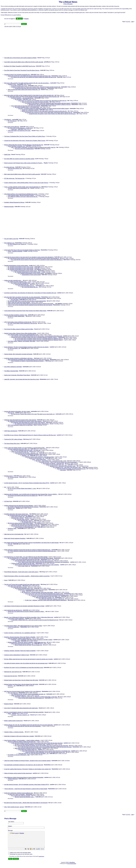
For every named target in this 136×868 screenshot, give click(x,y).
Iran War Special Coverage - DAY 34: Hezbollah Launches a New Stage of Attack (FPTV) (27, 785)
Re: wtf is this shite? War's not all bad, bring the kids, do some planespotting (27, 298)
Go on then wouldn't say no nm (19, 86)
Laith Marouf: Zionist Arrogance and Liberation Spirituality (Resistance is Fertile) (24, 606)
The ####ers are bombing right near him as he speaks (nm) (23, 496)
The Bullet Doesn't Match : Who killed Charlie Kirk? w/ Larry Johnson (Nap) (23, 626)
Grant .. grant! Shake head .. (39, 460)
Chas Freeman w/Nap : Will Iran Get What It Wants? (21, 195)
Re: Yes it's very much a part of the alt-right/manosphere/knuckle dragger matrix (49, 595)
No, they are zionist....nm (14, 348)
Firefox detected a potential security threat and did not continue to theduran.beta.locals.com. (27, 550)
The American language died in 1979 (24, 588)
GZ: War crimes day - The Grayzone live (14, 178)
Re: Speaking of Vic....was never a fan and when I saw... (67, 467)
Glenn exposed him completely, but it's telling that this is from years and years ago (28, 360)
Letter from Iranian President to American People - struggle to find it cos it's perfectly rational (27, 761)
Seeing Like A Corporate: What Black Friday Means (17, 375)
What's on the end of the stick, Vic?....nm (56, 465)
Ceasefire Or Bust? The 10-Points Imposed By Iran (17, 75)
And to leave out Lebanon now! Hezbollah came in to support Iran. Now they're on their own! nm (42, 101)
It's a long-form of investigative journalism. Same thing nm (33, 454)
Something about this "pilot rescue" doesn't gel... (16, 514)
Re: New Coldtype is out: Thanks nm (17, 244)
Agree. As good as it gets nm (18, 695)
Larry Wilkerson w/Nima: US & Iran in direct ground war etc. (23, 197)
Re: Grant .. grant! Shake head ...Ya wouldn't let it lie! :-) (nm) (51, 461)
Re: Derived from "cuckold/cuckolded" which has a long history (37, 592)
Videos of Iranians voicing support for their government (18, 773)
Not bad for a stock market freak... (16, 316)
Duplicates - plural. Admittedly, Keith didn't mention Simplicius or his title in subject (32, 640)
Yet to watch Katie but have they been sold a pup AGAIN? (26, 106)
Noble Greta (7, 154)
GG (5, 487)
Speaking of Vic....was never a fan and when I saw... (63, 466)
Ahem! (9, 714)
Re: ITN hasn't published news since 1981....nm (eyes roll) (26, 450)
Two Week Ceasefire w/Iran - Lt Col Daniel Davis (27, 107)
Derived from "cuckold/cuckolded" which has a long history (33, 590)
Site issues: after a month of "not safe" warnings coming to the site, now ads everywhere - (27, 83)
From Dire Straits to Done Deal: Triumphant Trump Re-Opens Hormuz (22, 70)
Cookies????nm (12, 84)
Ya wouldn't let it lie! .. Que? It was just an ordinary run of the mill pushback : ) (59, 462)
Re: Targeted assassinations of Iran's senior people (21, 267)
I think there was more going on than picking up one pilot (25, 524)
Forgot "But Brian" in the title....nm (16, 146)
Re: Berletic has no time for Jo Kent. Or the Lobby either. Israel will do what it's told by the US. (49, 112)
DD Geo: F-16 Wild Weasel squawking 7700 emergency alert (30, 744)
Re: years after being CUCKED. (19, 587)
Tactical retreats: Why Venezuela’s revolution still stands (18, 354)
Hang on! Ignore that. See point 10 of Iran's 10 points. (35, 102)
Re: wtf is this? (15, 300)
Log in (19, 19)
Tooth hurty (14, 129)
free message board (71, 867)
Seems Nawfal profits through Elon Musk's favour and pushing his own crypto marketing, (37, 565)
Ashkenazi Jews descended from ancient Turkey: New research (20, 420)
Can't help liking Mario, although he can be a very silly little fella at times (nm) (34, 561)
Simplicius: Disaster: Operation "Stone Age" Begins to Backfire (20, 651)
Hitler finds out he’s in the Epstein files (14, 534)
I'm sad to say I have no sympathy (16, 794)
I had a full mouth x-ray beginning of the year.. (19, 131)
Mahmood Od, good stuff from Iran (13, 672)
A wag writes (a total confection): (16, 619)
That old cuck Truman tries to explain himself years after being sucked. (22, 584)
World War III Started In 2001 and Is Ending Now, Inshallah (19, 736)
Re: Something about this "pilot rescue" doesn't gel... (21, 515)
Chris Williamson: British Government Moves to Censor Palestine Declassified (24, 777)
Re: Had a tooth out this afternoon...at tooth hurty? (20, 128)
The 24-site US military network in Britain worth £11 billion (19, 329)
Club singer (63, 470)
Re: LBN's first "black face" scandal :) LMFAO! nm (52, 599)
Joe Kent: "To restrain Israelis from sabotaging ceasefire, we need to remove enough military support (43, 108)
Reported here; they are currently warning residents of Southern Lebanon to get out (50, 105)
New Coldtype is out (9, 243)
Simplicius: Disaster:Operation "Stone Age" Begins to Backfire (20, 637)
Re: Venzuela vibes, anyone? (22, 519)
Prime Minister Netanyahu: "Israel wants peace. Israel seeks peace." (21, 572)
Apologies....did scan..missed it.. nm (20, 715)
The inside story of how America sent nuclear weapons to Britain (20, 58)
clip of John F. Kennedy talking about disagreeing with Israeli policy (21, 708)
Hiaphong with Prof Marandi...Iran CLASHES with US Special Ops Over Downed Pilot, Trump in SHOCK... (31, 494)
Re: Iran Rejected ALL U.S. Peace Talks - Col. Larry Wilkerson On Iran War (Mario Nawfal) (30, 558)
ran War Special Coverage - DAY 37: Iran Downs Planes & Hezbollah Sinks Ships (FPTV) (27, 483)
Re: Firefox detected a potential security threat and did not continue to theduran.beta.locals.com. (32, 551)
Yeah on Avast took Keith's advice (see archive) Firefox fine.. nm (24, 90)
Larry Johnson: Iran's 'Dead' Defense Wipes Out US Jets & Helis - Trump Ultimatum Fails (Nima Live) (37, 336)
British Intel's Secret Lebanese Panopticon (15, 538)
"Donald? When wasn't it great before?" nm (19, 188)
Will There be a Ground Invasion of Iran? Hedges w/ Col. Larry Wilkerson (23, 691)
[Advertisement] (57, 41)
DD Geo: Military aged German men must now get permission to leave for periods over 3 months (28, 659)
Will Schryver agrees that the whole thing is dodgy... (21, 523)
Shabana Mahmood (13, 779)
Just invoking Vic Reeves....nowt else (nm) (53, 463)
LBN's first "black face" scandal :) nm (45, 598)
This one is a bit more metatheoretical (24, 149)
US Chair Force (8, 501)
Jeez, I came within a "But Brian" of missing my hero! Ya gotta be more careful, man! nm (33, 147)
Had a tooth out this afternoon (12, 127)
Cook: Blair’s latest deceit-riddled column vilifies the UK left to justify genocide (24, 62)
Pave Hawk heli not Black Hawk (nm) (27, 750)
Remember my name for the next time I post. (20, 857)
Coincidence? (8, 120)
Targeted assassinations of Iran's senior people (16, 265)
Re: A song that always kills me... (26, 286)
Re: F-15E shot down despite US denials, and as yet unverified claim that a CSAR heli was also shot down (41, 746)
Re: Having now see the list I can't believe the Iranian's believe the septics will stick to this (34, 77)
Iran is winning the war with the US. (13, 610)
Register (22, 833)
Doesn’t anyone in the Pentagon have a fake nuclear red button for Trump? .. (24, 163)
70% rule (10, 544)
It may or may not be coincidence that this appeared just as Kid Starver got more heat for (30, 305)
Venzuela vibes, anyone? (18, 518)
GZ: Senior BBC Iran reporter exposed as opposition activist (19, 159)
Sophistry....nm (25, 456)
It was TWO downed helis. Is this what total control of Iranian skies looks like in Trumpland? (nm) (46, 751)
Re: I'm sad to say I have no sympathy (21, 796)
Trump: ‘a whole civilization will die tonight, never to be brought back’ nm (22, 187)
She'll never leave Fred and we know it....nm (22, 644)
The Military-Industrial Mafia (11, 371)
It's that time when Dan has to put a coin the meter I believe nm (31, 88)
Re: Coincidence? (12, 121)
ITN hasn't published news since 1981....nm (19, 449)
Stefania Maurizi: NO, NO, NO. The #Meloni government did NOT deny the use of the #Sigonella (28, 725)
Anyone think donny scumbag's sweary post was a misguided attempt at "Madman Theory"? (34, 337)
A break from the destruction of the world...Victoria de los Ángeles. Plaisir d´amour (25, 141)
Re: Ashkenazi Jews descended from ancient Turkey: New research (25, 421)
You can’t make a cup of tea (11, 239)
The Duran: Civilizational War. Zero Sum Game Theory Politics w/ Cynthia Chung (25, 136)
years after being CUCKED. (15, 586)
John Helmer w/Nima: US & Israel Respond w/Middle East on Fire (21, 194)
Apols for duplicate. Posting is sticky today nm (19, 638)
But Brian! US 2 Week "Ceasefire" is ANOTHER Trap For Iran (20, 66)
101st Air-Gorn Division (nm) (15, 168)
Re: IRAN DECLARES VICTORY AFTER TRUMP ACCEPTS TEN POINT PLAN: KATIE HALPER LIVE (33, 97)
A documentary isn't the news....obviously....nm (26, 453)
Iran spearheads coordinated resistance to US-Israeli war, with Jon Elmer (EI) (24, 765)
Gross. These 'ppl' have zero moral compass (19, 302)
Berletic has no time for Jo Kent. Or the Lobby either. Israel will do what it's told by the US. (44, 111)
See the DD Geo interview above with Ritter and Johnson (26, 526)
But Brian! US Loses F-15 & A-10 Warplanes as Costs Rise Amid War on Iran (24, 668)
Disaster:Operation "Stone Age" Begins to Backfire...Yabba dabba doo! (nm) (27, 642)
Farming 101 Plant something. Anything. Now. (16, 315)
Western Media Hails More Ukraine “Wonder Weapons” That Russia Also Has (24, 145)
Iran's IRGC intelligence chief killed (13, 367)
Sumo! (6, 580)
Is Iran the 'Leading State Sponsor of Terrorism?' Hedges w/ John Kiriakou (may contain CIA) (27, 769)
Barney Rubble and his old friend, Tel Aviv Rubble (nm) (28, 645)
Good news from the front (11, 676)
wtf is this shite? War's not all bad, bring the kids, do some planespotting (22, 297)
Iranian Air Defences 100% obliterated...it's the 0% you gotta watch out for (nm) (45, 752)
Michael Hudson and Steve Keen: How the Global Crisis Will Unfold (21, 680)
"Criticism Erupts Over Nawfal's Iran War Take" (23, 563)
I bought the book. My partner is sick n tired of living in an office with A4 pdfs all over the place (52, 114)
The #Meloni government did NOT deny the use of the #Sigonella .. (25, 726)
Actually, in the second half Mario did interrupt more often (26, 559)
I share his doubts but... (14, 627)
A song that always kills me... (22, 284)
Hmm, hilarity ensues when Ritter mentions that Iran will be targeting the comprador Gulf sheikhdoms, (44, 562)
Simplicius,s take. (12, 528)
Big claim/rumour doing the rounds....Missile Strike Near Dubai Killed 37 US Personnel (26, 803)
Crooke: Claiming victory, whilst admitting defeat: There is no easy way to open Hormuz (26, 183)
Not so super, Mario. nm (24, 566)
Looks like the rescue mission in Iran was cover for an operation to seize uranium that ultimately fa (29, 257)
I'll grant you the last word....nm (37, 458)
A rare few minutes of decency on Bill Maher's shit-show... (19, 358)
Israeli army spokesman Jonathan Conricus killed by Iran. (19, 793)
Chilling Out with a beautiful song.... (13, 280)
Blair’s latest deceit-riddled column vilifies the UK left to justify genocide (22, 174)
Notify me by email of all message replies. (20, 856)
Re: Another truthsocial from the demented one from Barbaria (23, 507)
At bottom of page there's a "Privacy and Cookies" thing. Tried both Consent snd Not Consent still (36, 87)
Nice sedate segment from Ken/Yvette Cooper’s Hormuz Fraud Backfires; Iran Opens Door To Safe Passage (31, 543)
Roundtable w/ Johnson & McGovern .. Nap (19, 755)
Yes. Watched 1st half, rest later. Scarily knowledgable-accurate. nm (28, 694)
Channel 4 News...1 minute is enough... (14, 732)
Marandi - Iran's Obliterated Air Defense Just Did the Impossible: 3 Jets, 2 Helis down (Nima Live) (29, 617)
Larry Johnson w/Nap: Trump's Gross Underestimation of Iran (23, 335)
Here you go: (11, 413)
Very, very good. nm (13, 693)
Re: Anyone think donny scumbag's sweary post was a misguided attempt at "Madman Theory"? (39, 339)
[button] (30, 852)
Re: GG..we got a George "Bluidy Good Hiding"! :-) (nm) (22, 488)
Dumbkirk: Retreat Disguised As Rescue (14, 202)
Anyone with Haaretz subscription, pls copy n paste (17, 411)
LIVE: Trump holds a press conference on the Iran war (18, 322)
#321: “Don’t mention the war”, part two (14, 807)
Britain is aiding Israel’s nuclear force (13, 721)
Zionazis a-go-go (8, 476)
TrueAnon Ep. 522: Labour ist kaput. (13, 439)
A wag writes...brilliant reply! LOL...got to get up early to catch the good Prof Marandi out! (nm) (35, 620)
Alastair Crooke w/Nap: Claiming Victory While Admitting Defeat (20, 333)
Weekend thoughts (9, 207)
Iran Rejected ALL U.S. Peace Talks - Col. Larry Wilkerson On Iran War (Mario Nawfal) (26, 557)
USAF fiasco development (11, 431)
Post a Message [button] (68, 4)
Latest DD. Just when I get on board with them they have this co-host (22, 379)
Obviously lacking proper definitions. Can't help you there (40, 457)
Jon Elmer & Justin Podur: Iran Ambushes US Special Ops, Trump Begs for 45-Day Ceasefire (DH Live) (30, 293)
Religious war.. (11, 508)
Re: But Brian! (18, 99)
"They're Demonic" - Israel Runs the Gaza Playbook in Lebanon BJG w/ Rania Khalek (26, 789)
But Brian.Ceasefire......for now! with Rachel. (22, 98)
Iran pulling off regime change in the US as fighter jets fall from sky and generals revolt (26, 663)
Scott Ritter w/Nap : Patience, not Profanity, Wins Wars (21, 341)
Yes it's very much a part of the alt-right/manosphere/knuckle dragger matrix (44, 594)
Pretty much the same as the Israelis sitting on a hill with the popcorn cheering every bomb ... (31, 304)
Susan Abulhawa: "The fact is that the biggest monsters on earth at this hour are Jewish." (27, 347)
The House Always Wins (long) (12, 443)
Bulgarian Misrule (9, 704)
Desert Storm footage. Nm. (18, 517)
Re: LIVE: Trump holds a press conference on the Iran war (22, 323)
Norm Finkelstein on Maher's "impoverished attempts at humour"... (28, 361)
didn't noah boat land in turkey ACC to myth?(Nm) (20, 425)
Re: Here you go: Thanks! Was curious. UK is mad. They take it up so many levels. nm (33, 414)
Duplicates (17, 641)
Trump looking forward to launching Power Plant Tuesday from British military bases (25, 311)
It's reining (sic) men (9, 167)
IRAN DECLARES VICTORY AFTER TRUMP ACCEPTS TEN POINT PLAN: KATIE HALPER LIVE (29, 95)
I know (23, 591)
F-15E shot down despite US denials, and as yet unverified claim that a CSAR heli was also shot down (37, 743)
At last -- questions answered (15, 251)
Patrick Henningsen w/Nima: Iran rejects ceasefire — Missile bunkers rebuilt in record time (27, 576)
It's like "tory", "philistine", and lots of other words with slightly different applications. (46, 600)
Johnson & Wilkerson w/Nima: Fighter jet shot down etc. (22, 742)
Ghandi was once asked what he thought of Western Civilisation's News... (26, 611)
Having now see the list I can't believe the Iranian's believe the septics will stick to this (29, 76)
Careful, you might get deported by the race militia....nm (46, 596)
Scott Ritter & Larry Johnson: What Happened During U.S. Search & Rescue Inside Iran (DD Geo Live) (30, 435)
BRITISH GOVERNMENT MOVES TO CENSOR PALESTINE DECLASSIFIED (24, 712)
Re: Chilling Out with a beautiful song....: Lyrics (19, 282)
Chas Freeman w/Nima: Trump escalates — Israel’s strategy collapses (22, 740)
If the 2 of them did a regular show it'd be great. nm (31, 698)
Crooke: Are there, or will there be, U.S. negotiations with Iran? (20, 633)
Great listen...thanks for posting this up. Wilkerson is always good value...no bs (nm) (36, 697)
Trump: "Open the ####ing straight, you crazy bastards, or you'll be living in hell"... (25, 448)
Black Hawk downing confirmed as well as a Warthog (28, 748)
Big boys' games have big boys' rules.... (25, 797)
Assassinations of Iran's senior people (31, 275)
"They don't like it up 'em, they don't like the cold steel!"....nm (33, 753)
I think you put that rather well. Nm (20, 452)
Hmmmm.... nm (12, 686)
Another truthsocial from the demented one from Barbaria (19, 506)
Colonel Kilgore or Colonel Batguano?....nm (26, 527)
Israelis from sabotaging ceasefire (30, 110)
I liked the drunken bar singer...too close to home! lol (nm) (71, 469)
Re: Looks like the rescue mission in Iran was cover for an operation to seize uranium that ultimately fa (33, 258)
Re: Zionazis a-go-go (13, 477)
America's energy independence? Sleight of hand (17, 655)
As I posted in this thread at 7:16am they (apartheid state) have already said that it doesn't (48, 103)
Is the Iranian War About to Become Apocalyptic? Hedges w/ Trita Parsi (22, 250)
